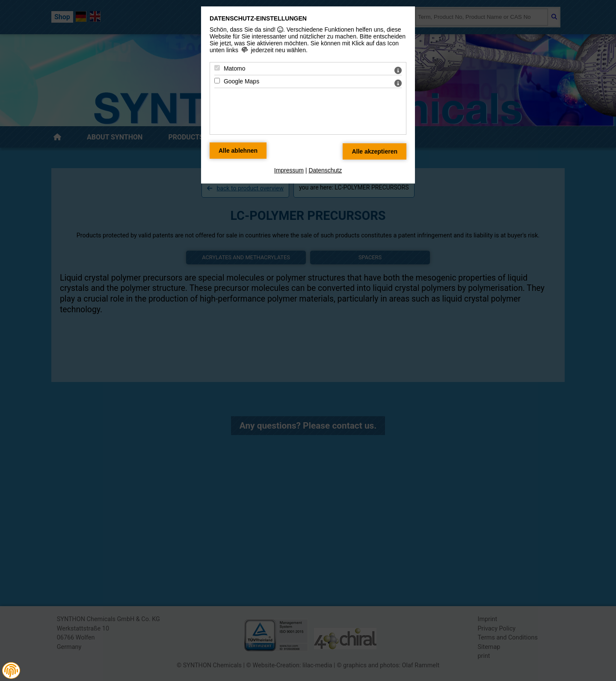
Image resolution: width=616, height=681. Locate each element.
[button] (11, 671)
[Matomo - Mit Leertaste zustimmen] (217, 68)
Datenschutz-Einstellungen (258, 18)
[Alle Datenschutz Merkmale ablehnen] (238, 151)
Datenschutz (325, 170)
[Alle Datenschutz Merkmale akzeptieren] (375, 151)
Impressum (289, 170)
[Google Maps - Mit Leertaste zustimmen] (217, 81)
